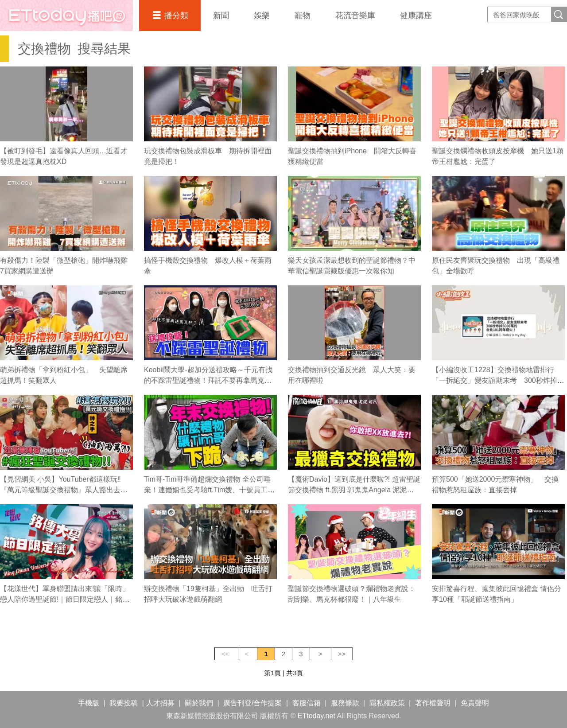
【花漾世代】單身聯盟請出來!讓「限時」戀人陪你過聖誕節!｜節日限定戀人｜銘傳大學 (65, 599)
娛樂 (262, 16)
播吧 (66, 16)
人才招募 (160, 703)
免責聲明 (475, 703)
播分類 (176, 16)
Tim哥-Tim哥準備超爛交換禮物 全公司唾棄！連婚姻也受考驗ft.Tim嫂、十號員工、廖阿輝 (209, 490)
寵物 (303, 16)
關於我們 (199, 703)
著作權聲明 (433, 703)
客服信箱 (307, 703)
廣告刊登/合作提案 (252, 703)
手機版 (89, 703)
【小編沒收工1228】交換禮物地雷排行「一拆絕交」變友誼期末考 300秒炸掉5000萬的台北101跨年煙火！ (495, 380)
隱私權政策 (387, 703)
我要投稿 (124, 703)
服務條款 (345, 703)
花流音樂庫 (355, 16)
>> (342, 654)
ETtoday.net (317, 716)
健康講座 (416, 16)
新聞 (221, 16)
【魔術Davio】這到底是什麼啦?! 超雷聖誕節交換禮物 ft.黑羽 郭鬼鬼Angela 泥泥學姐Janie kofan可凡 (354, 490)
